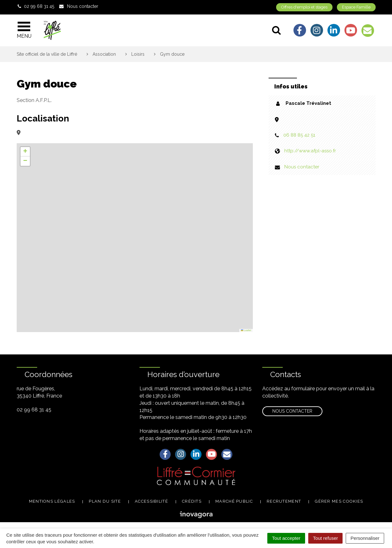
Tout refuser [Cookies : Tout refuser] (325, 538)
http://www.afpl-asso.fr (310, 151)
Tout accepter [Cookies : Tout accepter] (286, 538)
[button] (25, 152)
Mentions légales (52, 501)
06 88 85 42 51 (299, 135)
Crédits (192, 501)
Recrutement (284, 501)
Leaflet (246, 330)
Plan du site (105, 501)
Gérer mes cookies (339, 501)
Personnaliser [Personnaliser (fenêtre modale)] (365, 538)
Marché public (234, 501)
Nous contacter (302, 167)
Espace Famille (356, 7)
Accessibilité (151, 501)
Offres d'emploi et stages (304, 7)
